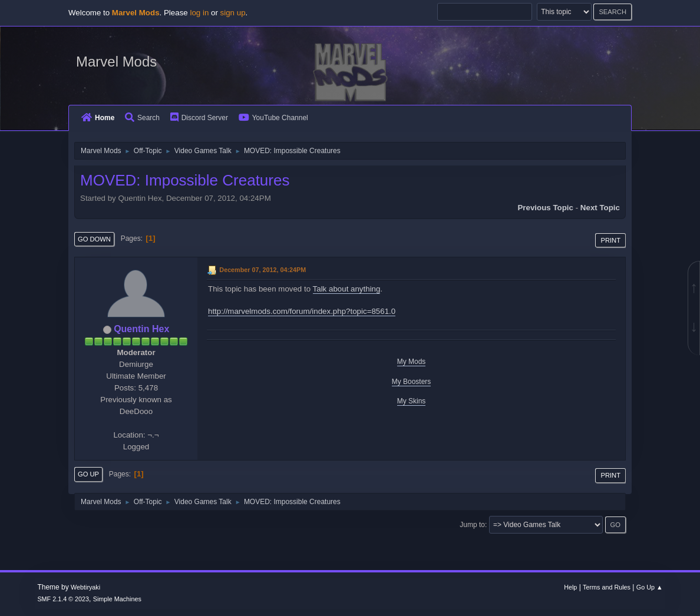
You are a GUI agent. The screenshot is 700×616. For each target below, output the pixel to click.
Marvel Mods (116, 62)
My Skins (412, 401)
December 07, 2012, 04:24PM (262, 270)
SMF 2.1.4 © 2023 (63, 599)
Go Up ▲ (650, 587)
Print (610, 240)
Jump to (472, 525)
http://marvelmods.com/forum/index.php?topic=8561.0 (302, 311)
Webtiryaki (85, 587)
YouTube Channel (273, 118)
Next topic (600, 208)
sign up (233, 13)
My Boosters (412, 382)
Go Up (88, 474)
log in (199, 13)
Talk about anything (347, 289)
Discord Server (199, 118)
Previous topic (545, 208)
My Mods (412, 362)
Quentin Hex (141, 329)
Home (98, 118)
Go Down (94, 239)
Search (142, 118)
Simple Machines (117, 599)
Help (570, 587)
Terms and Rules (607, 587)
